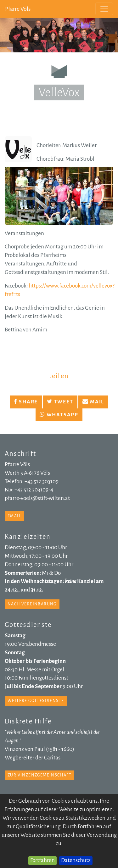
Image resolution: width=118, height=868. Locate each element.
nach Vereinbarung (32, 604)
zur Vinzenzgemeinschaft (39, 775)
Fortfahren (42, 860)
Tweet (60, 402)
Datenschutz (76, 860)
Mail (93, 402)
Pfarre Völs (18, 9)
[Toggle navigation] (104, 9)
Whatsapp (59, 415)
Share (26, 402)
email (14, 516)
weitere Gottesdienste (36, 701)
